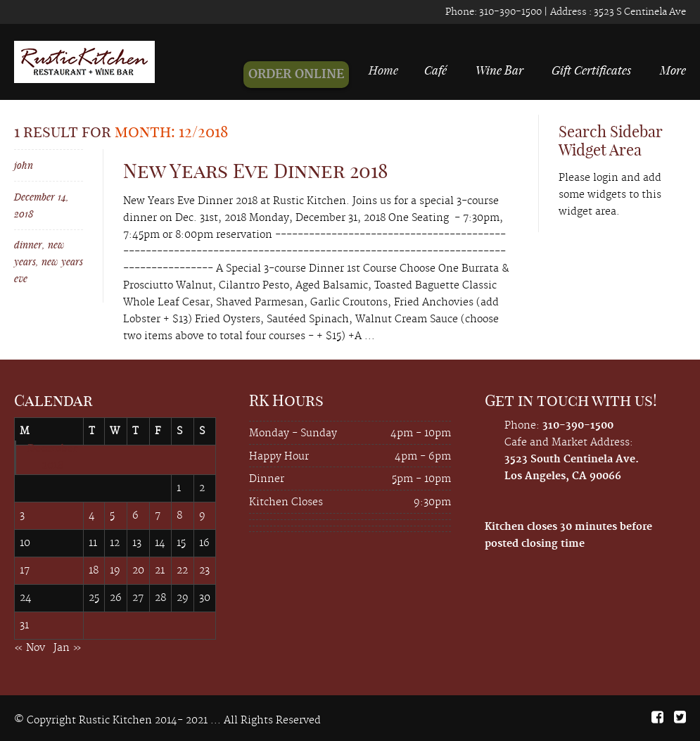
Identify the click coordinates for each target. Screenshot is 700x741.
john (24, 165)
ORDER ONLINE (309, 75)
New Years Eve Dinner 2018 (256, 171)
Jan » (68, 648)
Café (440, 70)
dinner (28, 245)
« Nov (30, 648)
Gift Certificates (591, 70)
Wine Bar (499, 70)
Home (395, 70)
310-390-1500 (509, 12)
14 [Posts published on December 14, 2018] (160, 543)
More (673, 70)
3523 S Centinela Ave (639, 12)
